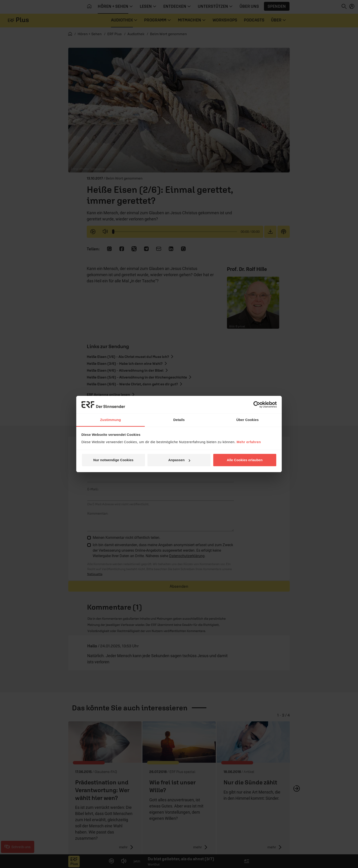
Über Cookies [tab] (247, 420)
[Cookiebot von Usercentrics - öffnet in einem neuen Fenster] (257, 405)
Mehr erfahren (249, 442)
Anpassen (179, 460)
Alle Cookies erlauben (245, 460)
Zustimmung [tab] (111, 420)
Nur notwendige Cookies (113, 460)
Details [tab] (179, 420)
